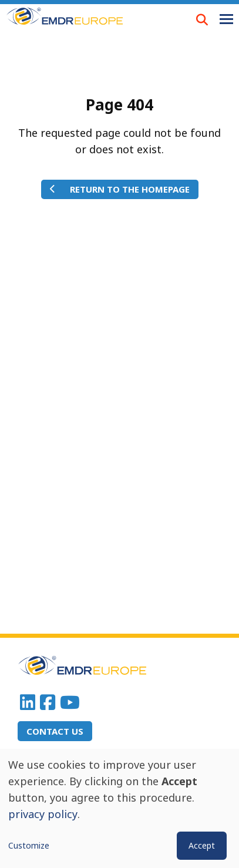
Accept (202, 845)
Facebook (48, 702)
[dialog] (119, 808)
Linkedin (28, 702)
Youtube (70, 702)
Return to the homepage (130, 189)
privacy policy (43, 814)
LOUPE (202, 19)
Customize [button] (29, 845)
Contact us (55, 731)
